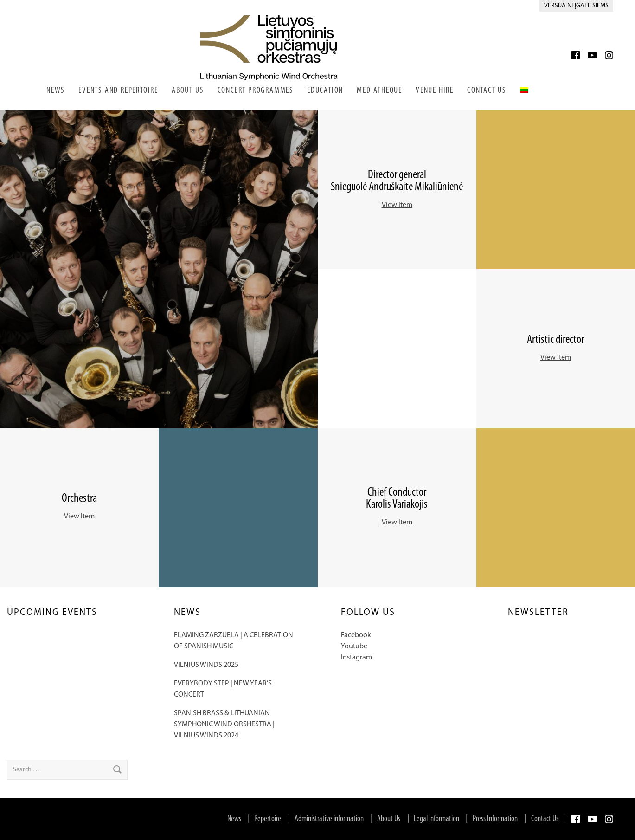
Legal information (436, 819)
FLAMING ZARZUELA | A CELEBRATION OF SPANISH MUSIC (234, 641)
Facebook (356, 635)
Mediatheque (379, 91)
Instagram (356, 658)
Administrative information (329, 819)
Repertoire (268, 819)
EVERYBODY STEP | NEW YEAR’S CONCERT (223, 689)
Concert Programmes (256, 91)
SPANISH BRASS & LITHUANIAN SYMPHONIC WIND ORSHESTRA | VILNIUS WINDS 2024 (224, 724)
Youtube (354, 646)
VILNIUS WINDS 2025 (206, 665)
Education (325, 91)
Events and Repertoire (118, 91)
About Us (188, 91)
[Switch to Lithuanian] (524, 89)
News (56, 91)
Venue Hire (435, 91)
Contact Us (487, 91)
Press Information (495, 819)
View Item (397, 205)
